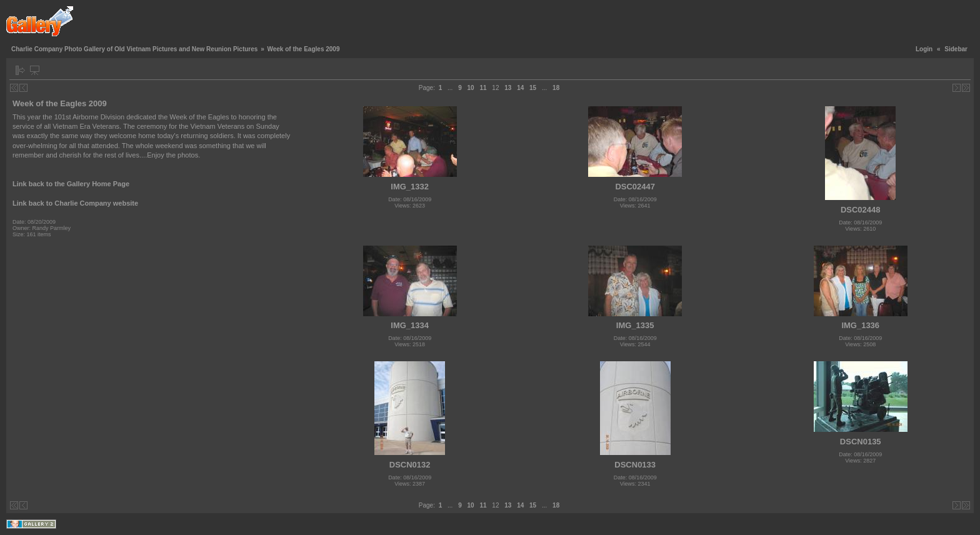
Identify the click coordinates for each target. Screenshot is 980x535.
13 (508, 88)
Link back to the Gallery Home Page (71, 184)
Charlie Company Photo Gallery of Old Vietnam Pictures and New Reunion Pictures (134, 49)
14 (520, 88)
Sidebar (956, 49)
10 (471, 88)
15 (533, 88)
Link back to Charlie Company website (75, 203)
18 (556, 88)
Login (924, 49)
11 (483, 88)
